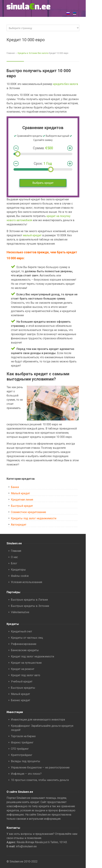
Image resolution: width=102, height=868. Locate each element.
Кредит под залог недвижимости (32, 656)
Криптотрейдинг (22, 755)
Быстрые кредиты (23, 688)
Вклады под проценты (26, 761)
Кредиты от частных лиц (27, 638)
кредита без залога (65, 84)
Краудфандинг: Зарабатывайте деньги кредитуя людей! (42, 728)
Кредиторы (18, 570)
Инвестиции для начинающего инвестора (38, 720)
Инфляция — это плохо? (27, 774)
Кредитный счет (21, 631)
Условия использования (26, 582)
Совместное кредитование (28, 512)
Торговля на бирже (23, 736)
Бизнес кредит (21, 700)
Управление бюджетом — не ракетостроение (40, 767)
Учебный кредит (22, 681)
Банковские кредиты (25, 650)
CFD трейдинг (20, 749)
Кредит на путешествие (26, 663)
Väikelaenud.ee (20, 612)
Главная (11, 53)
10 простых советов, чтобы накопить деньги (40, 780)
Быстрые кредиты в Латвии (29, 600)
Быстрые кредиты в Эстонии (30, 606)
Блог (14, 563)
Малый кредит (20, 493)
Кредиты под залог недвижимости (34, 518)
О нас (14, 557)
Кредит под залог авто (26, 675)
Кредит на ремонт (23, 669)
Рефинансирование (24, 644)
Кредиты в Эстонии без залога (33, 53)
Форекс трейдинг (22, 742)
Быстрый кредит (22, 506)
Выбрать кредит (43, 183)
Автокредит (19, 525)
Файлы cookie (20, 576)
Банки (15, 487)
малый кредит (32, 235)
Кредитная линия (22, 500)
